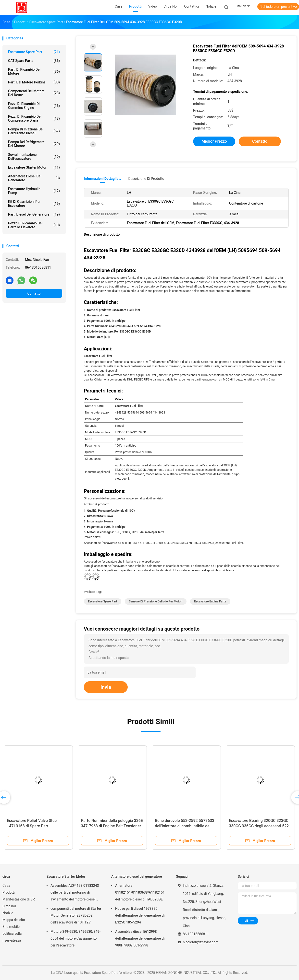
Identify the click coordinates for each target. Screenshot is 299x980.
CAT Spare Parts (34, 61)
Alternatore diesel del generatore (34, 178)
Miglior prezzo (214, 141)
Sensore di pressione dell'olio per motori (156, 601)
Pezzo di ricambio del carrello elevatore (34, 225)
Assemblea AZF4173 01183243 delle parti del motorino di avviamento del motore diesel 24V (75, 893)
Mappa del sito (14, 920)
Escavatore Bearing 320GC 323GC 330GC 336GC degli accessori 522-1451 (260, 826)
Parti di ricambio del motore (34, 71)
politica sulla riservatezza (12, 937)
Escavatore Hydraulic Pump (34, 191)
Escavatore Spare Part (34, 52)
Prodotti (9, 892)
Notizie (8, 913)
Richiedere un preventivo (278, 7)
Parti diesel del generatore (34, 214)
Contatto (34, 293)
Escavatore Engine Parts (210, 601)
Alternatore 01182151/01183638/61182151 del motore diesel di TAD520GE (140, 892)
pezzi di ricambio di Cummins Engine (34, 106)
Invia (106, 687)
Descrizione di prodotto (146, 179)
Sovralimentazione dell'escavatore (34, 157)
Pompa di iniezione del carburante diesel (34, 131)
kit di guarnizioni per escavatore (34, 204)
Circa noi (9, 906)
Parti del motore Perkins (34, 82)
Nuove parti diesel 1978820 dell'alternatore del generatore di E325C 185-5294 (140, 915)
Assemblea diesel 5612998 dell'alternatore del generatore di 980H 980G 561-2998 (140, 938)
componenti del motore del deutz (34, 93)
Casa (6, 886)
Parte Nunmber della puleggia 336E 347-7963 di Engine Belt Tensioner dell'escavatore (112, 826)
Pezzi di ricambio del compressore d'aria (34, 118)
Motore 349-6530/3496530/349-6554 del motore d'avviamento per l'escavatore (75, 938)
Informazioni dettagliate (103, 179)
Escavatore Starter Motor (34, 167)
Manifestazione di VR (19, 899)
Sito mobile (11, 927)
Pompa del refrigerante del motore (34, 144)
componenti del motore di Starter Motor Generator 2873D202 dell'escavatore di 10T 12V (76, 915)
